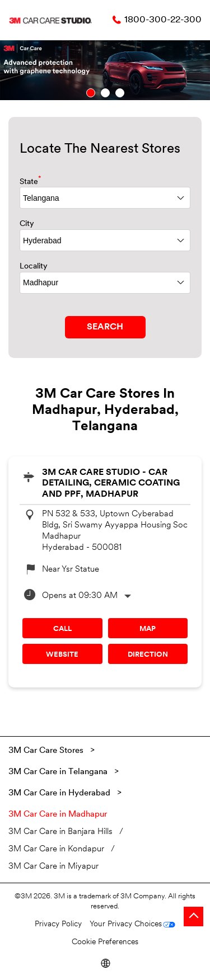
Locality (34, 267)
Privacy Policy (58, 924)
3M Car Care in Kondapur (56, 849)
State (31, 181)
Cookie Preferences (105, 942)
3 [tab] (120, 93)
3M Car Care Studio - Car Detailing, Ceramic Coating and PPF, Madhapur (111, 483)
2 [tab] (105, 93)
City (27, 224)
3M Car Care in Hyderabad (59, 793)
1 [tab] (91, 93)
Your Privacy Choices (126, 924)
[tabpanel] (105, 70)
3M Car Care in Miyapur (53, 867)
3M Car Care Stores (47, 751)
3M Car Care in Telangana (58, 772)
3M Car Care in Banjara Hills (60, 832)
